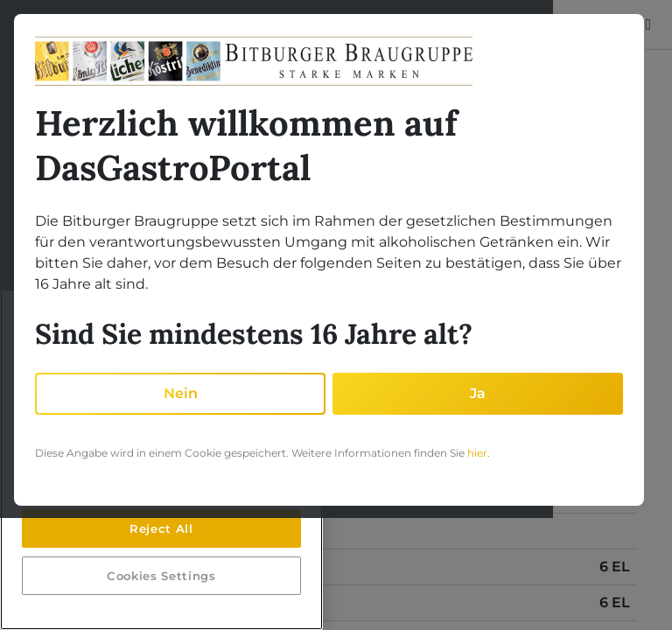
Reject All (161, 528)
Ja (478, 393)
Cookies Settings (161, 576)
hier (477, 453)
